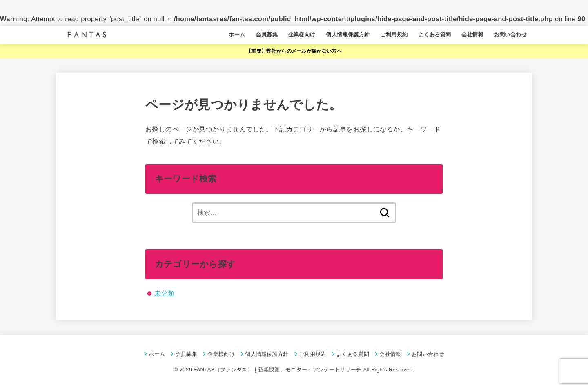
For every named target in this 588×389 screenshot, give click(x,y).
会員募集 (267, 34)
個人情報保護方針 (348, 34)
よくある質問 (434, 34)
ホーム (237, 34)
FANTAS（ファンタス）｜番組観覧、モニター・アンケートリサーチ (278, 370)
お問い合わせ (510, 34)
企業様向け (302, 34)
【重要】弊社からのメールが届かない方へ (294, 51)
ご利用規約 (394, 34)
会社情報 (472, 34)
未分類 (164, 293)
